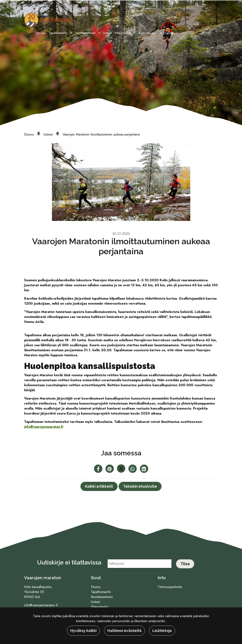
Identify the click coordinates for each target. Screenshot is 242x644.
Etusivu (41, 33)
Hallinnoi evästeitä (124, 631)
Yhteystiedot (123, 33)
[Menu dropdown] (70, 33)
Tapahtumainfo (59, 33)
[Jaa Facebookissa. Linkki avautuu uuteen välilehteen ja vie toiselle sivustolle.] (99, 470)
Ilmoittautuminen (86, 33)
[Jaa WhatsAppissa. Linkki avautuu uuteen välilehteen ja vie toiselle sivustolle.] (133, 470)
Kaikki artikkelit (99, 486)
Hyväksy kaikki (83, 631)
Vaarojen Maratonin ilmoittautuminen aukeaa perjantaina (101, 134)
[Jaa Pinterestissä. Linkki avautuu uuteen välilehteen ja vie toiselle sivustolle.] (110, 470)
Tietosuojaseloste (170, 587)
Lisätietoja (162, 631)
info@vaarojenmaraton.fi (44, 427)
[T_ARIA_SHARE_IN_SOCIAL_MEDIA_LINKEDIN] (144, 470)
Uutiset (108, 33)
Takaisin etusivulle (140, 486)
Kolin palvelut (147, 33)
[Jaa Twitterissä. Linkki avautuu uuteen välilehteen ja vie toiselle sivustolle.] (122, 470)
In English (166, 33)
